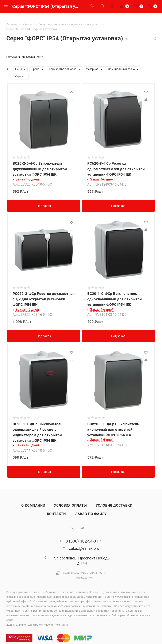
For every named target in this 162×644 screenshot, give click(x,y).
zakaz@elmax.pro (84, 548)
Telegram (82, 528)
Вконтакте (72, 528)
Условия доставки (114, 506)
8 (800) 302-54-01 (82, 541)
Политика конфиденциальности (84, 573)
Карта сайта (84, 578)
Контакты (57, 514)
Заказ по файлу (91, 514)
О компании (33, 506)
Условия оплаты (70, 506)
